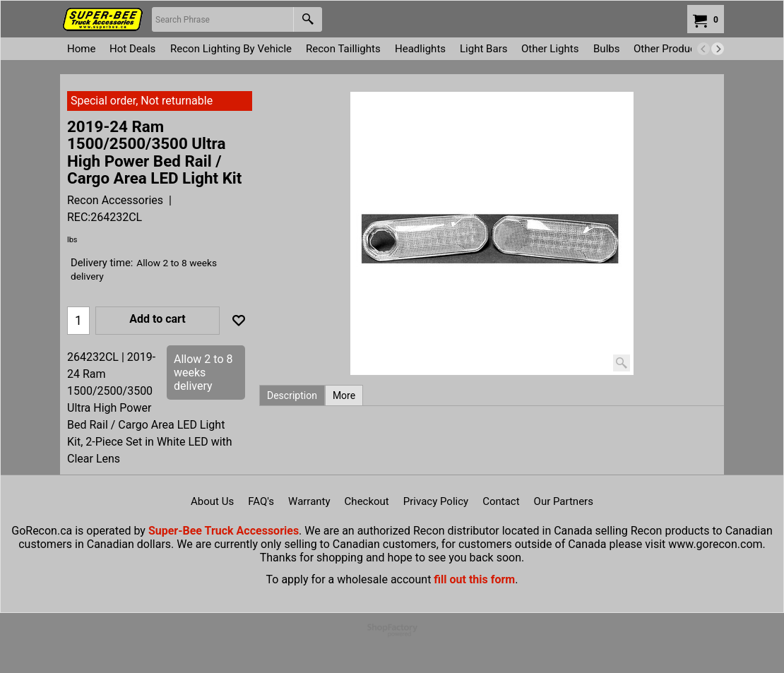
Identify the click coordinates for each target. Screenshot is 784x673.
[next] (718, 49)
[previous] (703, 49)
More (344, 395)
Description (292, 395)
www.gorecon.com (715, 544)
